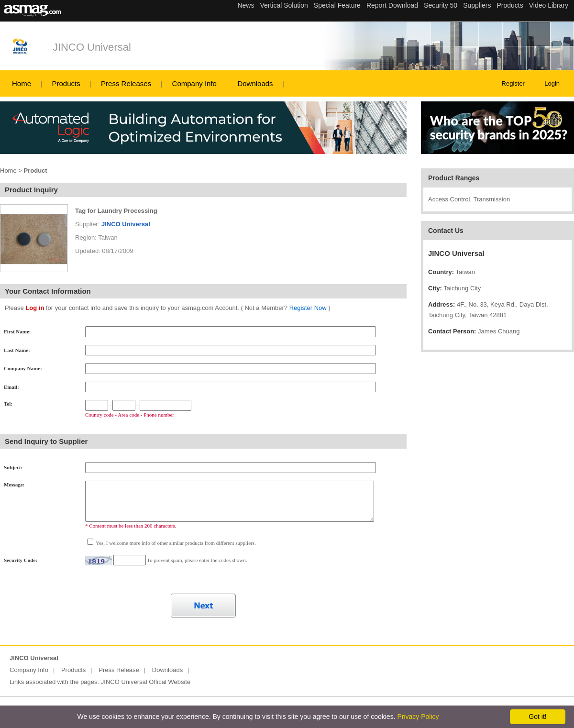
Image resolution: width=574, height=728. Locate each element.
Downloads (255, 83)
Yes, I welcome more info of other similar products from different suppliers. (175, 543)
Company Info (194, 83)
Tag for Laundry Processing (116, 211)
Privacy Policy (418, 717)
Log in (35, 308)
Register (513, 83)
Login (552, 83)
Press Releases (126, 83)
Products (66, 83)
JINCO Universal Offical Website (146, 682)
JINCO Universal (92, 47)
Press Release (119, 670)
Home (22, 83)
